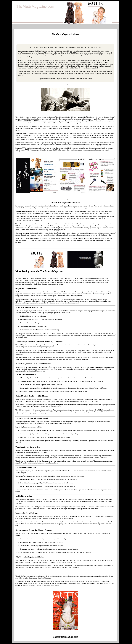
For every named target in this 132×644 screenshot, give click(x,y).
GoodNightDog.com (71, 66)
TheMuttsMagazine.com (35, 6)
